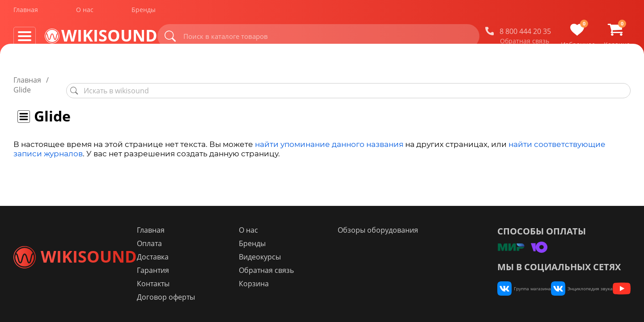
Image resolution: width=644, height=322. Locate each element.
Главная (26, 13)
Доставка (205, 257)
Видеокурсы (296, 257)
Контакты (205, 284)
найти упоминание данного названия (329, 134)
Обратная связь (525, 44)
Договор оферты (218, 297)
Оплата (202, 243)
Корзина (290, 284)
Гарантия (205, 270)
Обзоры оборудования (398, 230)
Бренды (144, 13)
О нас (85, 13)
